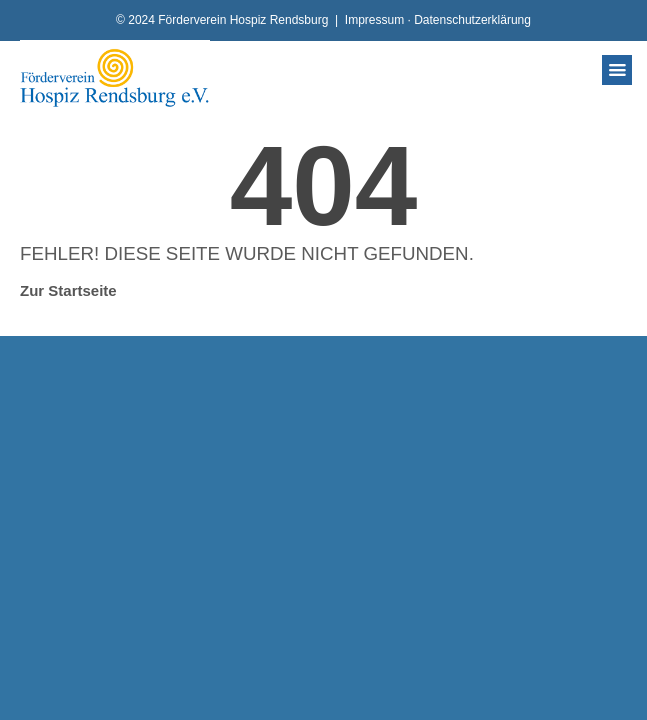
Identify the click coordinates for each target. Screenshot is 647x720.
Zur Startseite (68, 290)
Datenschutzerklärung (472, 20)
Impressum (374, 20)
